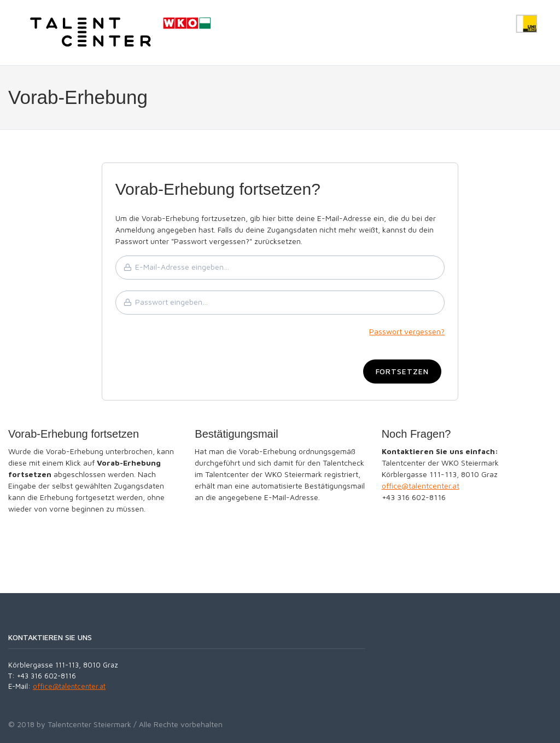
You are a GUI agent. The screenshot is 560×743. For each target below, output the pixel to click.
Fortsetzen (402, 371)
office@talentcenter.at (421, 486)
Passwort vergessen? (407, 331)
